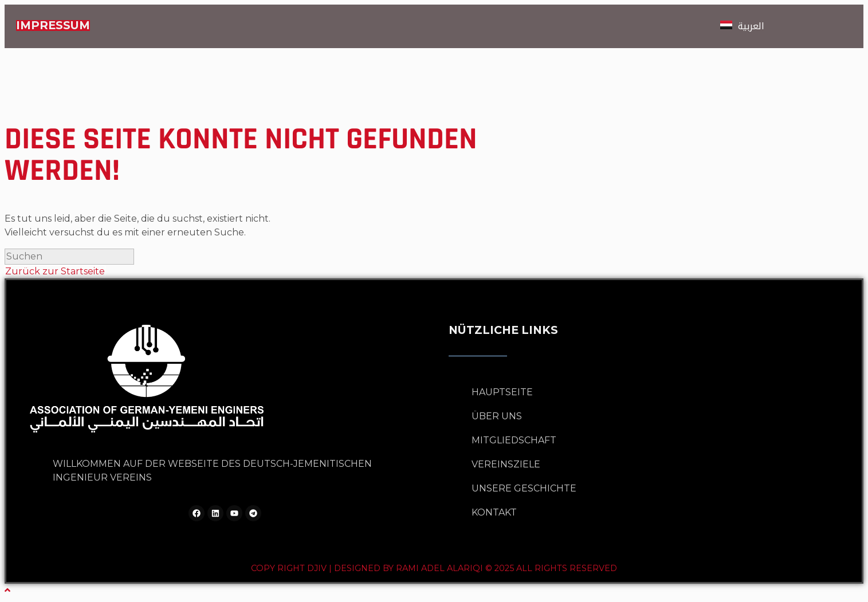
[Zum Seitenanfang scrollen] (7, 590)
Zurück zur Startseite (55, 271)
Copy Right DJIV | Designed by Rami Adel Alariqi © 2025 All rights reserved (434, 568)
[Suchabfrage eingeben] (69, 257)
